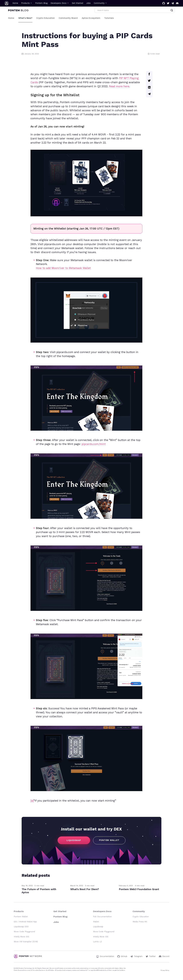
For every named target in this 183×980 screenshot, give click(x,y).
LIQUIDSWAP (74, 840)
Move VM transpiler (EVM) (26, 942)
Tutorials (109, 18)
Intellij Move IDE (21, 937)
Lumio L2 (97, 942)
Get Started (77, 3)
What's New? (25, 18)
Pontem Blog (41, 3)
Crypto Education (45, 18)
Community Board (68, 18)
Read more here (119, 86)
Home (15, 3)
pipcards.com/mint (94, 444)
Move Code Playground (24, 932)
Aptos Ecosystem (91, 18)
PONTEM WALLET (109, 840)
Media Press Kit (140, 922)
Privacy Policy (165, 970)
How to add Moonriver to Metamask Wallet (63, 268)
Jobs (88, 3)
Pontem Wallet (21, 917)
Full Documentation (102, 917)
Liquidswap (98, 927)
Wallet (96, 922)
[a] (32, 801)
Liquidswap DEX (21, 927)
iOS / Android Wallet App (25, 922)
